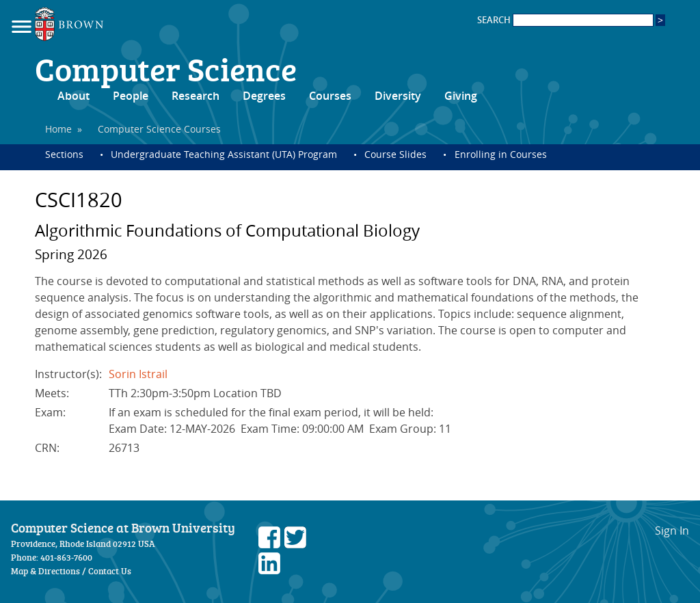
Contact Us (110, 571)
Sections (64, 154)
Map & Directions (45, 571)
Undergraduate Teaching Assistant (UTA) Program (224, 154)
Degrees (264, 96)
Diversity (398, 96)
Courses (330, 96)
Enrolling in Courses (501, 154)
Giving (461, 96)
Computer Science (166, 68)
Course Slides (395, 154)
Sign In (672, 531)
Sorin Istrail (138, 374)
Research (196, 96)
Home (58, 129)
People (131, 96)
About (73, 96)
